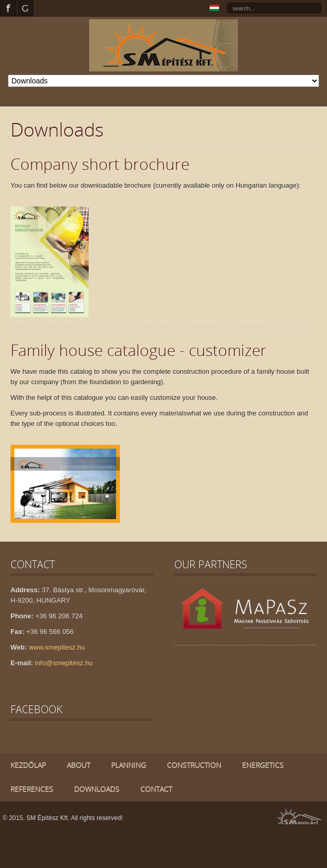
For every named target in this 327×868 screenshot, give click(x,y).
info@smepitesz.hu (64, 663)
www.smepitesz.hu (57, 647)
